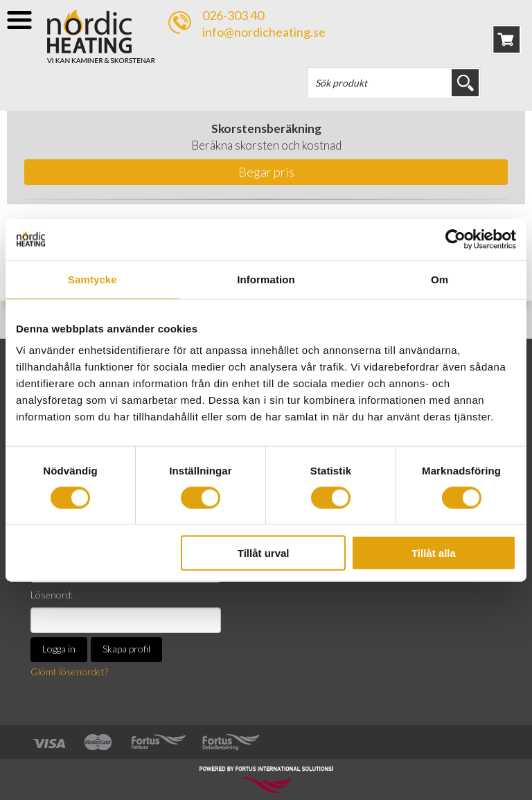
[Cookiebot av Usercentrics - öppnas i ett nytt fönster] (455, 239)
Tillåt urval (264, 553)
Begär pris (266, 172)
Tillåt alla (434, 553)
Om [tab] (440, 279)
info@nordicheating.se (264, 32)
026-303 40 (233, 15)
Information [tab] (266, 279)
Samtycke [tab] (92, 279)
